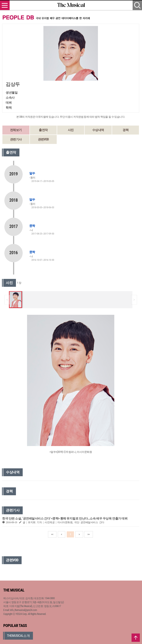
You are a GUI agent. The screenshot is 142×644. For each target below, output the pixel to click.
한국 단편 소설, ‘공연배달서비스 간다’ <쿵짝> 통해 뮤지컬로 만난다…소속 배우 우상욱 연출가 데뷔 (65, 518)
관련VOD (43, 139)
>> (89, 534)
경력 (126, 130)
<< (52, 534)
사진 (71, 130)
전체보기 (16, 130)
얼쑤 (32, 173)
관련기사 (16, 139)
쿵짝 (32, 226)
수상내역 (98, 130)
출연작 (43, 130)
